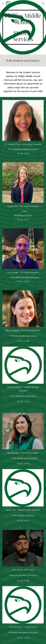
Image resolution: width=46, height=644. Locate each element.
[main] (23, 27)
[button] (3, 3)
